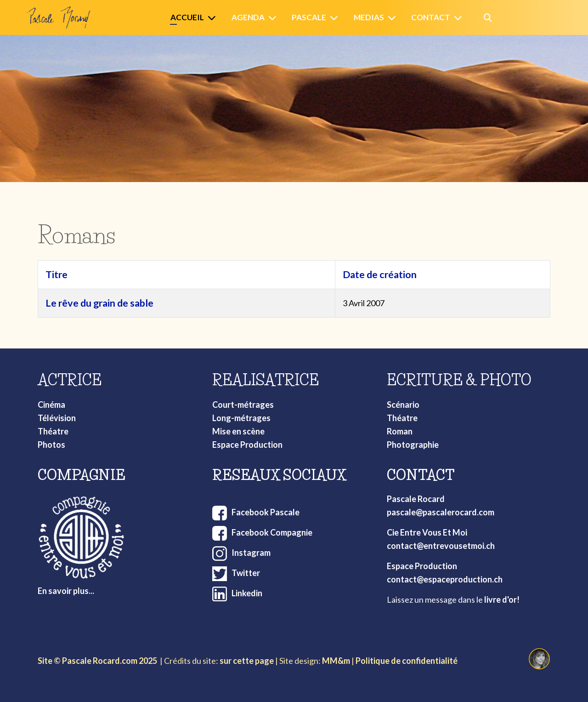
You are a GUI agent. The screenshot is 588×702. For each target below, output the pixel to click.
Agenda (248, 17)
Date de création (380, 274)
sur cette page (247, 661)
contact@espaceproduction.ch (445, 579)
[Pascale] (336, 18)
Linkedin (247, 593)
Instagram (251, 553)
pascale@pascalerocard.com (441, 512)
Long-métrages (241, 418)
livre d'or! (502, 599)
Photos (51, 445)
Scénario (403, 405)
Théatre (53, 431)
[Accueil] (214, 18)
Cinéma (51, 405)
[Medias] (394, 18)
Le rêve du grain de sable (99, 303)
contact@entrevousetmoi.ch (441, 546)
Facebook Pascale (266, 512)
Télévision (57, 418)
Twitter (246, 573)
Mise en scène (238, 431)
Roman (400, 431)
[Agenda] (274, 18)
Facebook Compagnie (272, 532)
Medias (369, 17)
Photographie (413, 445)
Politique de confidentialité (407, 661)
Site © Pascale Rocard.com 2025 (97, 661)
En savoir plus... (66, 591)
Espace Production (247, 445)
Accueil (187, 17)
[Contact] (460, 18)
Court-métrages (243, 405)
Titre (57, 274)
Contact (431, 17)
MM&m (336, 661)
